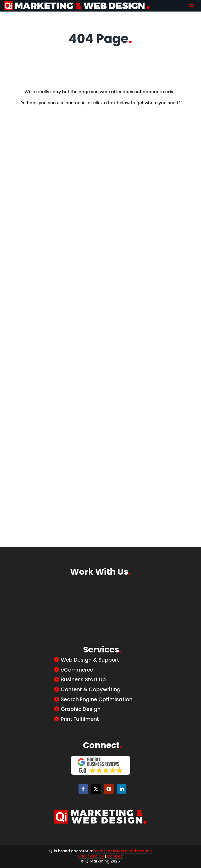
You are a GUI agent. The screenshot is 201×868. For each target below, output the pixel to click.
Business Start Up (83, 679)
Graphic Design (81, 709)
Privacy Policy (91, 856)
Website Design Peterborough (123, 851)
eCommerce (77, 670)
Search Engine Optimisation (97, 699)
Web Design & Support (90, 660)
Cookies (115, 856)
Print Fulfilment (80, 719)
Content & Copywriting (91, 689)
